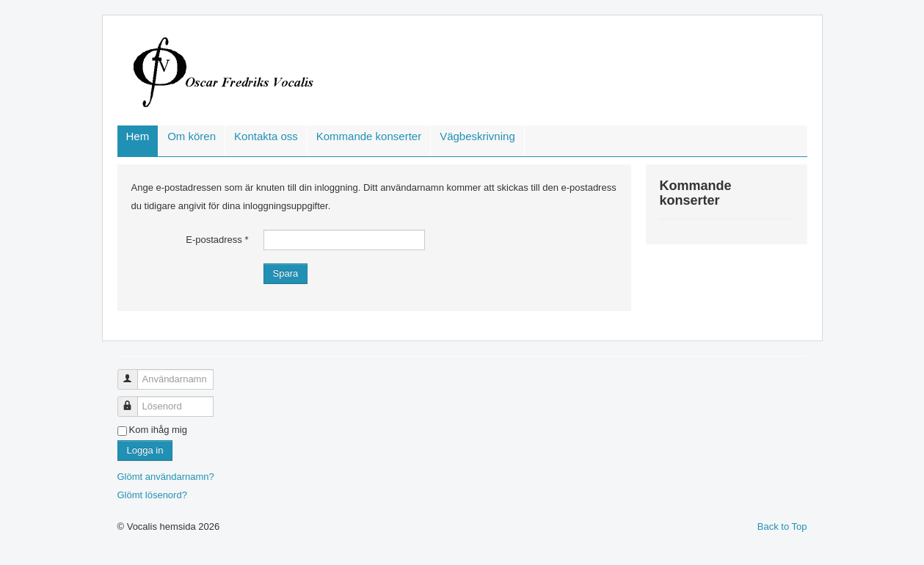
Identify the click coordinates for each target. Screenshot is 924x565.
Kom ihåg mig (158, 430)
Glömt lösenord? (152, 495)
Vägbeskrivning (477, 136)
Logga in (145, 450)
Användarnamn (133, 373)
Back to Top (782, 526)
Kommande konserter (369, 136)
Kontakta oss (266, 136)
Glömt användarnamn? (166, 477)
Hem (138, 136)
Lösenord (133, 400)
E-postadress (217, 240)
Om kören (192, 136)
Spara (286, 273)
